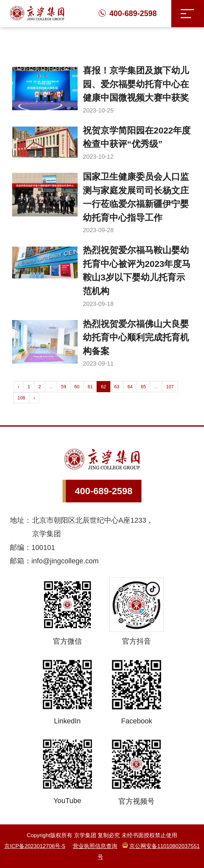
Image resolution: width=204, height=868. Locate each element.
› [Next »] (34, 398)
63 (117, 387)
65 (143, 387)
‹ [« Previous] (19, 387)
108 (21, 398)
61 (90, 387)
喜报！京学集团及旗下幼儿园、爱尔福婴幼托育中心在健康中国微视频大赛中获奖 (136, 84)
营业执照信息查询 (95, 846)
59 (64, 387)
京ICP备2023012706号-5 (35, 846)
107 (170, 387)
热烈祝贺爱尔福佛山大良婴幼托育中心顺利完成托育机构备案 (136, 338)
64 (130, 387)
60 (77, 387)
